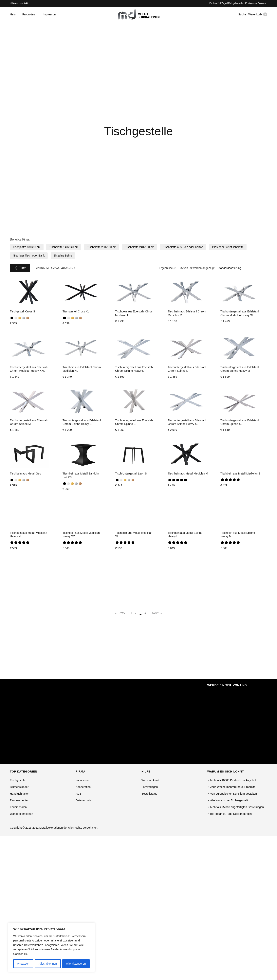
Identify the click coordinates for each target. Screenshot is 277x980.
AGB (79, 794)
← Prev (114, 613)
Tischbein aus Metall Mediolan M (188, 473)
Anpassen (23, 964)
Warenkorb (258, 16)
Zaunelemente (19, 800)
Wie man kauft (150, 780)
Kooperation (83, 787)
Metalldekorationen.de (53, 828)
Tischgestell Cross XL (76, 311)
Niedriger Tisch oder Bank (29, 256)
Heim (13, 16)
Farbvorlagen (150, 787)
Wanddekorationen (21, 814)
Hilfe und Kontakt (19, 3)
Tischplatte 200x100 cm (102, 247)
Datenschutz (83, 800)
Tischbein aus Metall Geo (25, 473)
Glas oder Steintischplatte (228, 247)
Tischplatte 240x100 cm (140, 247)
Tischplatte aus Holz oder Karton (183, 247)
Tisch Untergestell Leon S (131, 473)
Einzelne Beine (63, 256)
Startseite (42, 268)
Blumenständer (19, 787)
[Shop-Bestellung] (241, 268)
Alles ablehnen (48, 964)
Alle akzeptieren (76, 964)
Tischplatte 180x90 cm (27, 247)
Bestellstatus (149, 794)
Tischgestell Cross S (22, 311)
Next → (163, 613)
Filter (20, 268)
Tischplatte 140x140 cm (64, 247)
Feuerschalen (18, 807)
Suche (240, 16)
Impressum (50, 16)
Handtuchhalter (19, 794)
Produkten (29, 16)
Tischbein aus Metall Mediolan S (240, 473)
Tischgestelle (58, 268)
